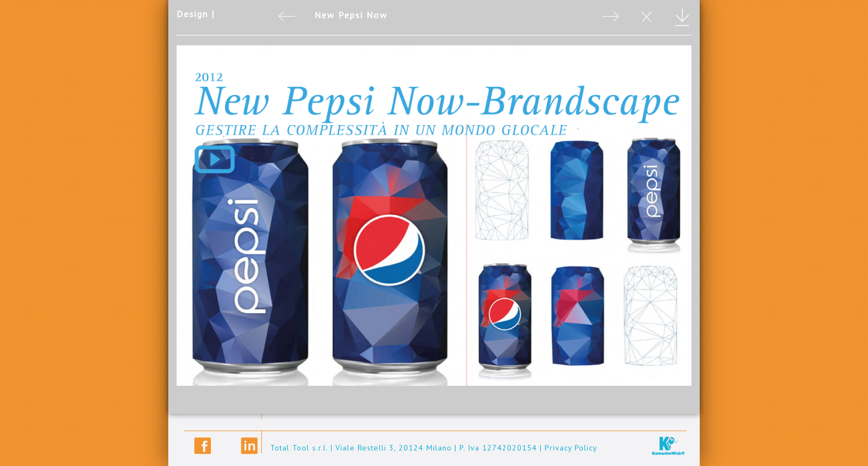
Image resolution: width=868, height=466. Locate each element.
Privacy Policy (571, 448)
